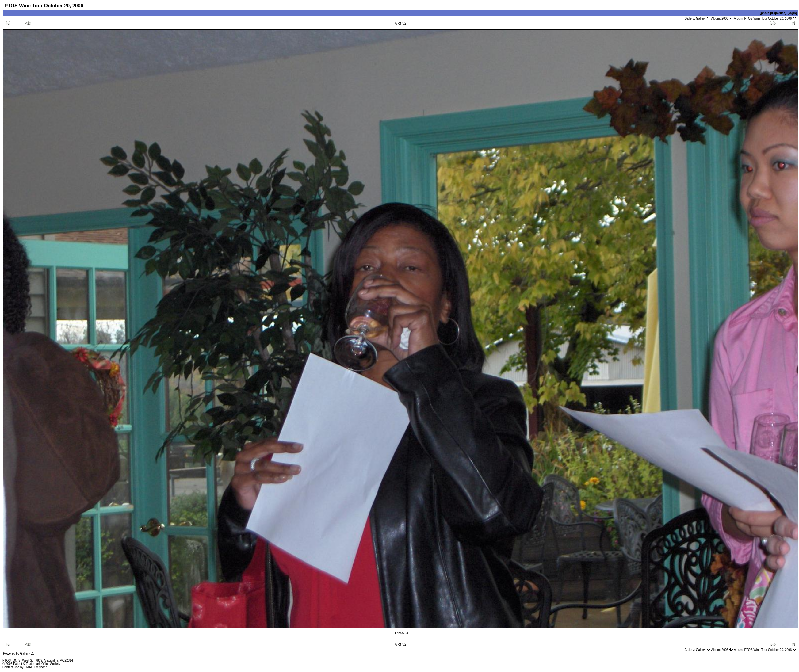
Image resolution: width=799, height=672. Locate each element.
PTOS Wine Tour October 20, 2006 (771, 19)
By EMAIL (27, 667)
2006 (727, 19)
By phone (41, 667)
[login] (792, 13)
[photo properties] (773, 13)
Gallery (703, 19)
